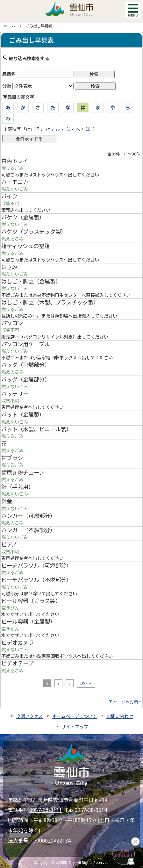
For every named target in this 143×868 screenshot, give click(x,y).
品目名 (9, 74)
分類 (7, 86)
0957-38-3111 (46, 810)
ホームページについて (75, 716)
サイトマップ (75, 727)
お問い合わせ (120, 716)
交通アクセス (29, 716)
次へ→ (86, 683)
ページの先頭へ (128, 702)
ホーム (10, 26)
